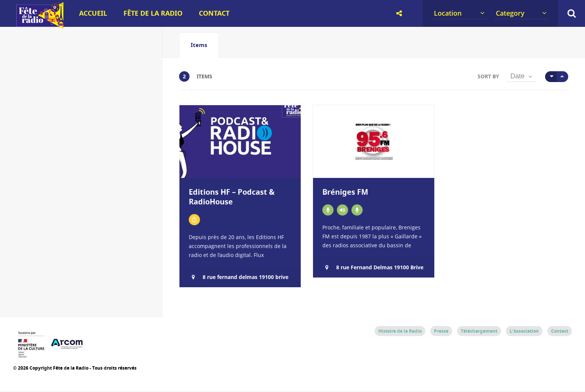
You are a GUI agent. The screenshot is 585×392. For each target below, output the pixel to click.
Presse (441, 333)
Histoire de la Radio (400, 333)
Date (517, 78)
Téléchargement (479, 333)
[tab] (199, 45)
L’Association (524, 333)
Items (199, 45)
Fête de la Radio (153, 13)
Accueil (93, 13)
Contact (214, 13)
